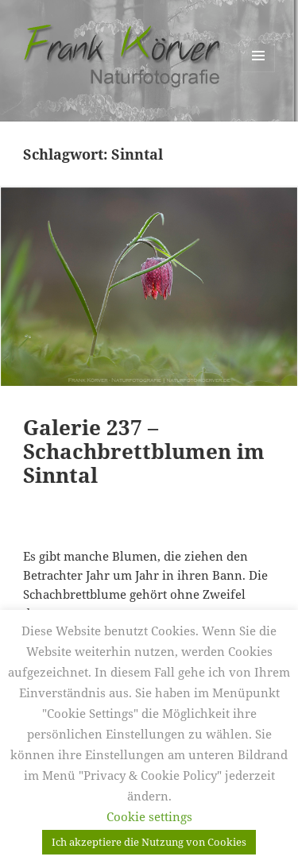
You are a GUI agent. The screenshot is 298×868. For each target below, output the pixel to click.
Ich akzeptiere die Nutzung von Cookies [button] (149, 842)
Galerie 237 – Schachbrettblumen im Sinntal (144, 451)
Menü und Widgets (259, 72)
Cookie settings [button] (149, 816)
